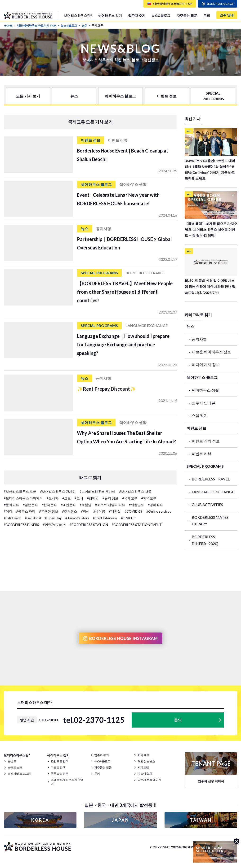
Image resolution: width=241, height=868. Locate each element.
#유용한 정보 (49, 511)
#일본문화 (30, 505)
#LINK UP (128, 518)
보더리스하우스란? (78, 15)
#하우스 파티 (26, 511)
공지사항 (199, 339)
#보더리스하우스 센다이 (97, 491)
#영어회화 (155, 505)
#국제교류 (130, 498)
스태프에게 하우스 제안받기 (67, 782)
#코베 (79, 498)
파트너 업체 (145, 774)
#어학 (8, 511)
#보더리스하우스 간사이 (58, 491)
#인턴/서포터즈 (54, 525)
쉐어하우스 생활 (205, 390)
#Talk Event (12, 518)
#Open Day (53, 518)
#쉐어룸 (99, 511)
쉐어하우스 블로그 (120, 96)
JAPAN (120, 820)
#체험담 (85, 505)
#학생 (85, 511)
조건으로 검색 (60, 761)
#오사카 (53, 498)
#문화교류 (11, 505)
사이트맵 (143, 767)
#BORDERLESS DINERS (21, 525)
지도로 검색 (58, 767)
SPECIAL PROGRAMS (213, 96)
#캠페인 (93, 498)
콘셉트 (12, 761)
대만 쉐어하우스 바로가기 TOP (38, 25)
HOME (10, 25)
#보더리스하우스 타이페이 (23, 498)
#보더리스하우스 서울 (135, 491)
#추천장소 (70, 511)
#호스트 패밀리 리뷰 (110, 505)
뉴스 (74, 96)
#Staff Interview (105, 518)
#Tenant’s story (77, 518)
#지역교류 (149, 498)
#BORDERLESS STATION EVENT (137, 525)
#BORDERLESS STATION (89, 525)
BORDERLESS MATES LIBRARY (210, 521)
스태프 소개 (15, 767)
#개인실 (115, 511)
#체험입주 (136, 505)
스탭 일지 (200, 415)
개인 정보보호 (146, 761)
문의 (207, 15)
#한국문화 (49, 505)
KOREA (40, 820)
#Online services (159, 511)
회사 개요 (143, 755)
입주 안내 (227, 15)
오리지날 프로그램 (19, 774)
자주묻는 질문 (187, 15)
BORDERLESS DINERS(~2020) (205, 540)
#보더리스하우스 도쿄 (20, 491)
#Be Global (33, 518)
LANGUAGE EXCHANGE (213, 492)
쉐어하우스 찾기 (110, 15)
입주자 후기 (137, 15)
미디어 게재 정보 (206, 364)
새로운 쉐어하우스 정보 (211, 352)
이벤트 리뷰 (202, 454)
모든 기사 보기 (28, 96)
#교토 (67, 498)
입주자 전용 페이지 (149, 780)
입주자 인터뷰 (203, 403)
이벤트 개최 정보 (206, 441)
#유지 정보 (110, 498)
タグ (86, 25)
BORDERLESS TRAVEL (211, 479)
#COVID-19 (134, 511)
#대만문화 (68, 505)
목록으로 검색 (60, 774)
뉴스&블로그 (161, 15)
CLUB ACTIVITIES (207, 504)
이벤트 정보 (167, 96)
